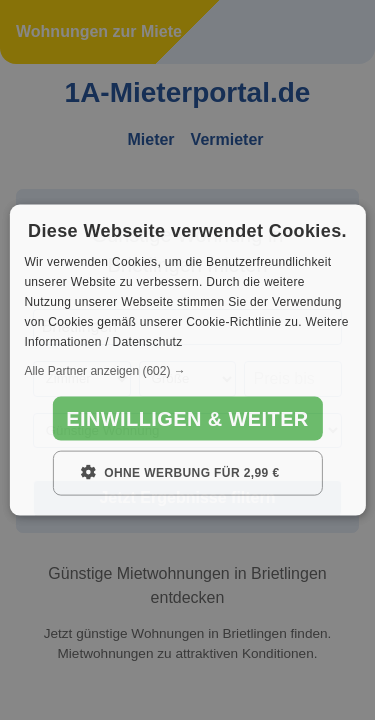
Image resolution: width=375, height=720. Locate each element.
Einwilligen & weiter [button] (187, 419)
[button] (187, 371)
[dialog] (187, 360)
